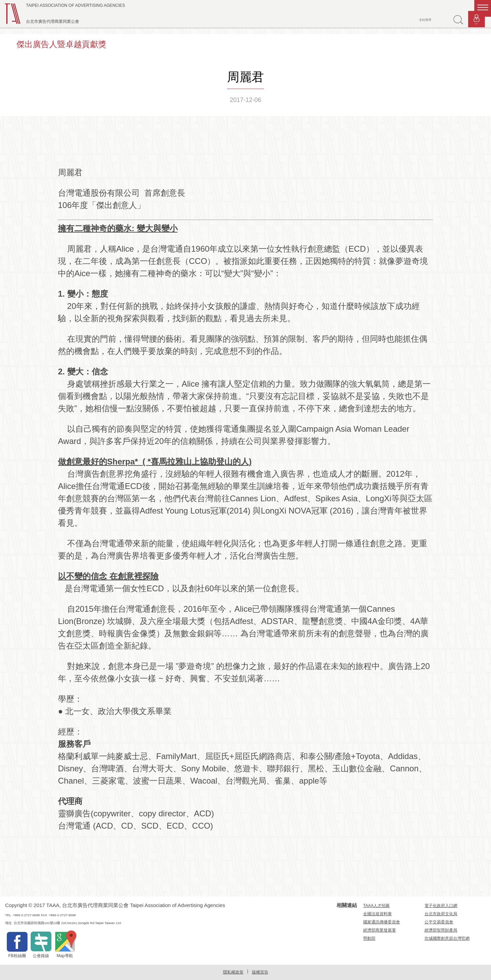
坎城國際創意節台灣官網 (447, 938)
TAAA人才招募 (376, 906)
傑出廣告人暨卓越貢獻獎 (61, 44)
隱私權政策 (233, 972)
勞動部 (369, 938)
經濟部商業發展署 (380, 930)
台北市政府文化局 (441, 914)
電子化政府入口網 (441, 906)
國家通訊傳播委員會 (382, 922)
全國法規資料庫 (377, 914)
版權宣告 (260, 972)
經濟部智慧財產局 (441, 930)
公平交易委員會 (439, 922)
